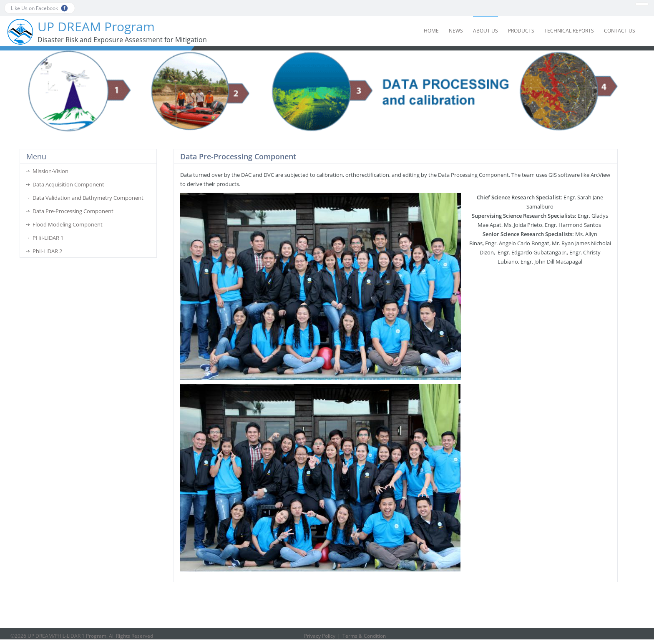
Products (521, 31)
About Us (485, 31)
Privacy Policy (320, 636)
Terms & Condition (364, 636)
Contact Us (620, 31)
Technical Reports (569, 31)
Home (431, 31)
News (456, 31)
